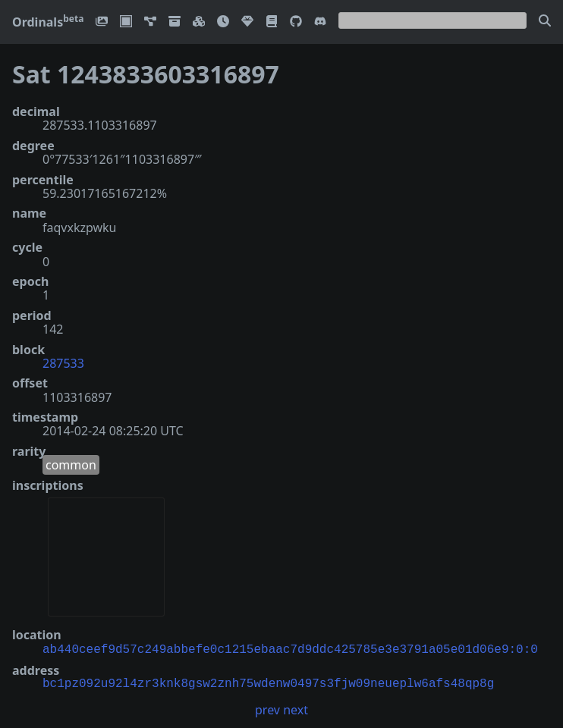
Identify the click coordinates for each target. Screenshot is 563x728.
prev (267, 708)
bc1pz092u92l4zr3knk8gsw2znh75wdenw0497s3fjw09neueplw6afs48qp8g (268, 682)
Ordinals (48, 22)
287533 (63, 363)
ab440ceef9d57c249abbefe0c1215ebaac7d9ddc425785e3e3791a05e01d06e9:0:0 (290, 648)
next (296, 708)
